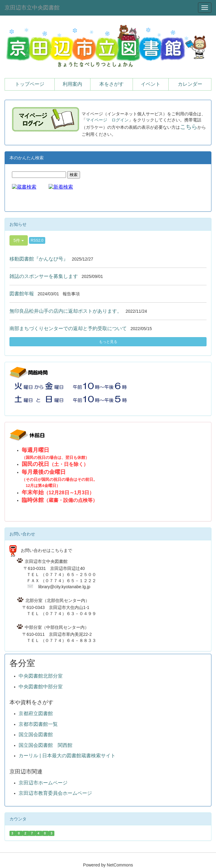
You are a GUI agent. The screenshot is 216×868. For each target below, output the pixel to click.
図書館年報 (22, 294)
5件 (19, 240)
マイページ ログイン (107, 120)
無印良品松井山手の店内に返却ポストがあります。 (66, 311)
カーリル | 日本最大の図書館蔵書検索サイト (67, 756)
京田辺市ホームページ (43, 783)
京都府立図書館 (36, 713)
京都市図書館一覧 (38, 724)
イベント (151, 84)
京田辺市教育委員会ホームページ (55, 793)
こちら (189, 127)
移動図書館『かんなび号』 (39, 259)
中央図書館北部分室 (41, 676)
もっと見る (108, 342)
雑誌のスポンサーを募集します (44, 276)
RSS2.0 (37, 240)
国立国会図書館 (36, 735)
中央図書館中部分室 (41, 687)
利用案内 (72, 84)
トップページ (30, 84)
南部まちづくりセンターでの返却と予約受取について (68, 328)
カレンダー (190, 84)
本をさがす (112, 84)
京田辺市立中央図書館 (32, 8)
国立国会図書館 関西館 (46, 745)
